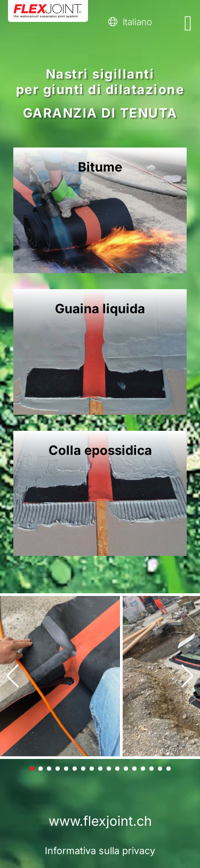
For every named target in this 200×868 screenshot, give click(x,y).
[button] (13, 676)
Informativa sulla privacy (100, 851)
